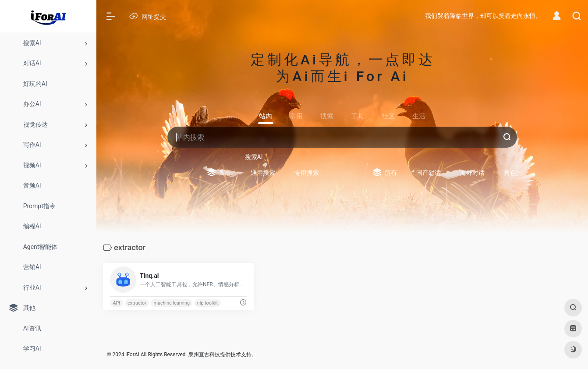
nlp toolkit (207, 303)
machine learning (172, 303)
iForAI (132, 355)
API (116, 303)
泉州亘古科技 (204, 355)
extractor (137, 303)
